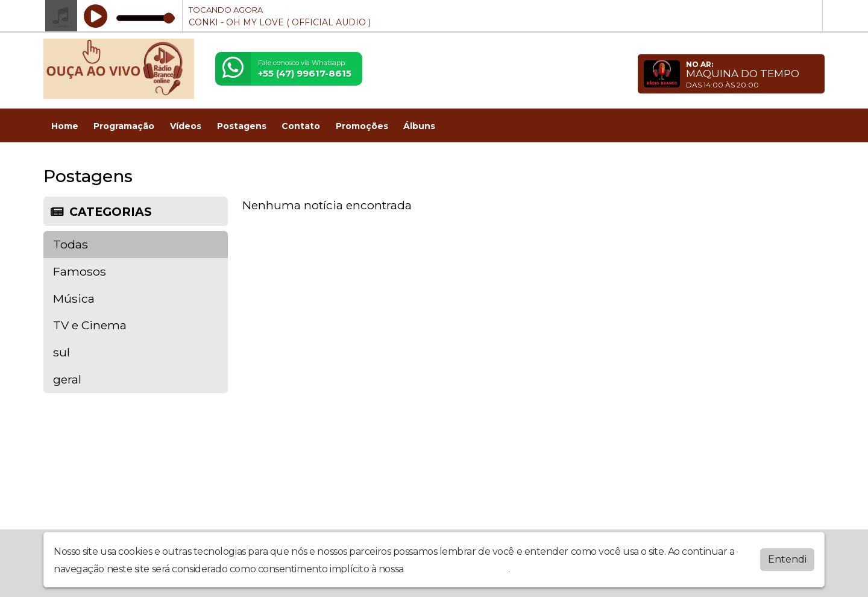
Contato (301, 126)
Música (74, 298)
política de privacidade (457, 569)
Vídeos (186, 126)
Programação (124, 126)
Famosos (80, 271)
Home (65, 126)
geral (67, 379)
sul (61, 352)
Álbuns (419, 126)
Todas (71, 244)
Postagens (242, 126)
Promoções (362, 126)
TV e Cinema (90, 325)
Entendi (787, 559)
